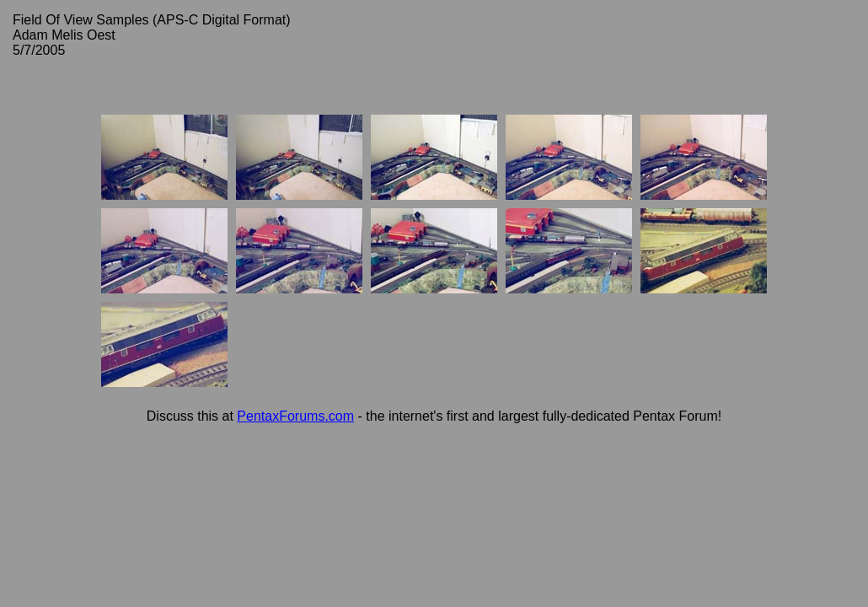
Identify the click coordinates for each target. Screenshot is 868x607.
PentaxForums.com (295, 416)
